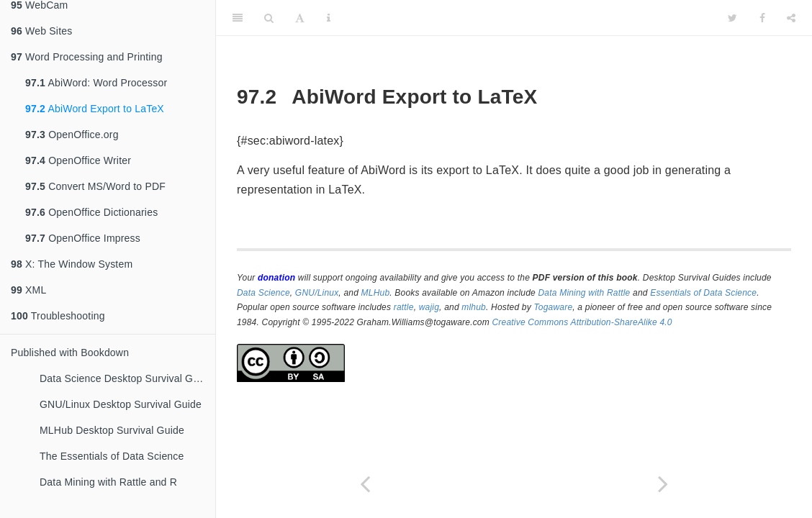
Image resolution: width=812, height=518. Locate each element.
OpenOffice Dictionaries (91, 212)
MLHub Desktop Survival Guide (112, 430)
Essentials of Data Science (703, 293)
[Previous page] (365, 484)
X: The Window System (72, 264)
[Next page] (663, 484)
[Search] (269, 18)
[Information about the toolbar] (329, 18)
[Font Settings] (300, 18)
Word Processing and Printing (87, 57)
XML (28, 290)
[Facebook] (762, 18)
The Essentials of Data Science (112, 456)
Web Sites (41, 31)
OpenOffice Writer (78, 160)
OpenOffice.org (72, 135)
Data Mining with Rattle (585, 293)
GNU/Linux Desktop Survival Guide (121, 404)
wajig (429, 307)
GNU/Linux (317, 293)
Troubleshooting (58, 316)
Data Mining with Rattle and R (108, 482)
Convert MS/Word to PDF (95, 186)
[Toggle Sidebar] (238, 18)
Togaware (553, 307)
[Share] (791, 18)
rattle (404, 307)
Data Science (263, 293)
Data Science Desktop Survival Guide (126, 378)
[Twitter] (732, 18)
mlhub (474, 307)
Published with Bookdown (70, 353)
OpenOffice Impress (83, 238)
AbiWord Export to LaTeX (95, 109)
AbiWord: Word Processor (96, 83)
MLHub (376, 293)
